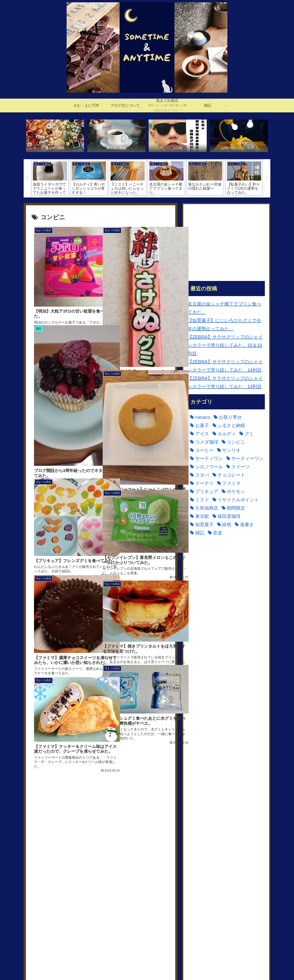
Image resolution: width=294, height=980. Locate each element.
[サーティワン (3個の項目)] (76, 869)
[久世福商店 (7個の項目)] (97, 894)
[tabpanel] (50, 178)
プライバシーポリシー (250, 966)
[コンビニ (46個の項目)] (121, 861)
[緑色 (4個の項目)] (99, 902)
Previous (27, 179)
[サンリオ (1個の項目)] (45, 869)
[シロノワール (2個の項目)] (49, 877)
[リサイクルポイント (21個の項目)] (56, 894)
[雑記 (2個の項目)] (139, 902)
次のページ (101, 913)
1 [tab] (144, 201)
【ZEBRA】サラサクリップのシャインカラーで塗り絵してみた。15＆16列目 (225, 345)
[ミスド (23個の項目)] (155, 885)
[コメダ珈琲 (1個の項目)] (92, 861)
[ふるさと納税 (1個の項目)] (127, 852)
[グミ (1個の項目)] (67, 861)
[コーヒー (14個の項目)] (148, 861)
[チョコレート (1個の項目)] (135, 877)
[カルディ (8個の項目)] (45, 861)
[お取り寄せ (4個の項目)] (71, 852)
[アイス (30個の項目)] (156, 852)
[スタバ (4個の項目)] (106, 877)
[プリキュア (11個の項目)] (101, 885)
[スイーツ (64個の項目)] (81, 877)
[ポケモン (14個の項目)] (130, 885)
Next (267, 179)
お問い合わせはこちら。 (211, 966)
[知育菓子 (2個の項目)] (76, 902)
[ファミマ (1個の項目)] (72, 885)
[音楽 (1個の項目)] (157, 902)
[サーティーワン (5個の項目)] (115, 869)
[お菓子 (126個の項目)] (98, 852)
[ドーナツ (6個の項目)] (45, 885)
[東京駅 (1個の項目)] (151, 894)
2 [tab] (150, 201)
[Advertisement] (101, 808)
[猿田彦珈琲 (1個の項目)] (47, 902)
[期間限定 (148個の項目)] (126, 894)
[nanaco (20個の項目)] (43, 852)
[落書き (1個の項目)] (119, 902)
